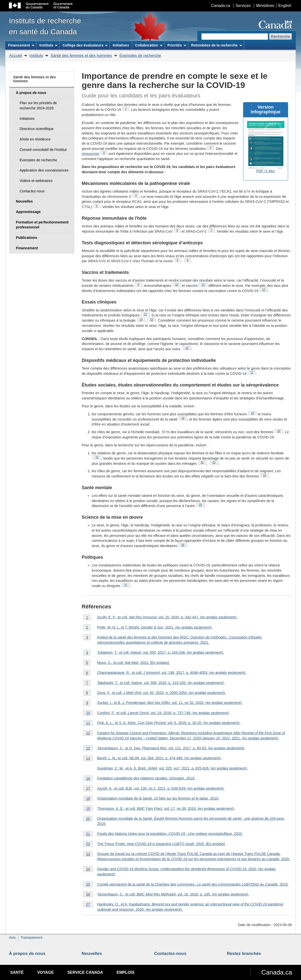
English (285, 6)
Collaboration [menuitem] (149, 45)
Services (243, 6)
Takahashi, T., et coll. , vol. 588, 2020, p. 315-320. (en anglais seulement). (161, 683)
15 (153, 319)
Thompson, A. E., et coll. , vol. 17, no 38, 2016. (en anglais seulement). (166, 809)
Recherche (281, 36)
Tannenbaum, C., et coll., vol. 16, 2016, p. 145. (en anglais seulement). (173, 894)
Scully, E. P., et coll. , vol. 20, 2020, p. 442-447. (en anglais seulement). (167, 617)
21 (98, 457)
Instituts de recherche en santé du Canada (45, 26)
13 (147, 314)
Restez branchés (244, 953)
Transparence (32, 937)
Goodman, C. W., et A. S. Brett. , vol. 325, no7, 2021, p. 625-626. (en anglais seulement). (172, 768)
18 (254, 413)
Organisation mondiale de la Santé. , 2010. (158, 798)
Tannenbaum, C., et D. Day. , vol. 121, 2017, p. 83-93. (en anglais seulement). (171, 748)
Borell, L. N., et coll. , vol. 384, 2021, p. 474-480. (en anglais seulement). (159, 758)
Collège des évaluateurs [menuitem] (85, 45)
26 (184, 545)
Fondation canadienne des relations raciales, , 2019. (146, 778)
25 (202, 505)
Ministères (265, 6)
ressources (90, 154)
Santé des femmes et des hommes (81, 56)
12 (265, 290)
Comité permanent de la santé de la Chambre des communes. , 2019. (193, 884)
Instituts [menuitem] (48, 45)
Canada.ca (221, 6)
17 (253, 372)
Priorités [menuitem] (177, 45)
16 (188, 348)
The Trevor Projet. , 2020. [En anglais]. (161, 844)
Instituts (36, 56)
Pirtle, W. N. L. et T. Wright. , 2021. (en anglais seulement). (155, 627)
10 (178, 285)
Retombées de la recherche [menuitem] (217, 45)
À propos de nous (27, 953)
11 (205, 285)
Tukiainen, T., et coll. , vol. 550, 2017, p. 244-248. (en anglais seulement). (160, 652)
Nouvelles (92, 953)
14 (142, 319)
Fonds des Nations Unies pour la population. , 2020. (170, 834)
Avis (12, 937)
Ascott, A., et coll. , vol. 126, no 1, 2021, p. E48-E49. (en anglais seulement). (161, 788)
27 (127, 585)
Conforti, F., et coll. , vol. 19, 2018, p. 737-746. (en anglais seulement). (163, 713)
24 (266, 475)
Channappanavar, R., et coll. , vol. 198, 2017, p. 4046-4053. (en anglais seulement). (172, 673)
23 (215, 462)
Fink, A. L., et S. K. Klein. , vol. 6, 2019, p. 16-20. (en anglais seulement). (169, 723)
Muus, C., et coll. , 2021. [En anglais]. (133, 663)
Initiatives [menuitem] (121, 45)
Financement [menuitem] (21, 45)
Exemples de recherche (140, 56)
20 (280, 431)
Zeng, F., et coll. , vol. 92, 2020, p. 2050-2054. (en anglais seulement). (161, 693)
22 (204, 462)
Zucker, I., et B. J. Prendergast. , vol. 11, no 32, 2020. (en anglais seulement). (170, 703)
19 (184, 418)
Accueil (16, 56)
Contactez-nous (170, 953)
